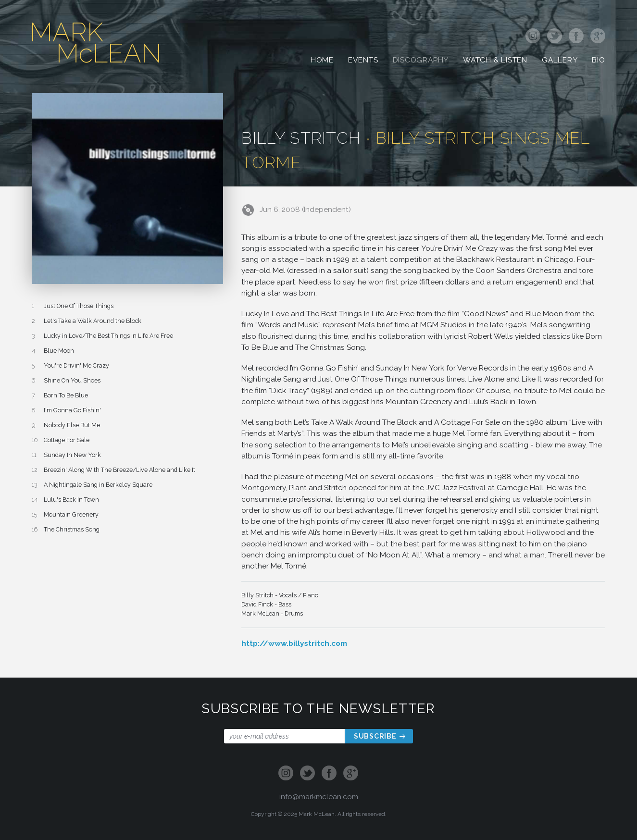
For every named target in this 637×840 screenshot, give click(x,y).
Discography (421, 61)
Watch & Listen (495, 61)
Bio (598, 61)
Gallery (560, 61)
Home (322, 61)
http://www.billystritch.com (294, 643)
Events (363, 61)
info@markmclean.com (319, 797)
